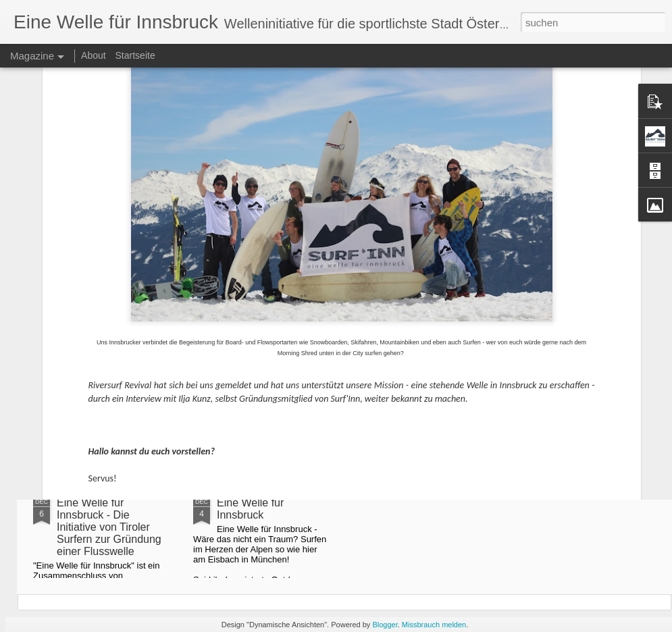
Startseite (135, 55)
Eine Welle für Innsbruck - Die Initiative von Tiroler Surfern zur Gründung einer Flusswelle (109, 527)
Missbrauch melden (434, 625)
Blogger (385, 625)
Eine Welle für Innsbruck (250, 509)
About (94, 55)
